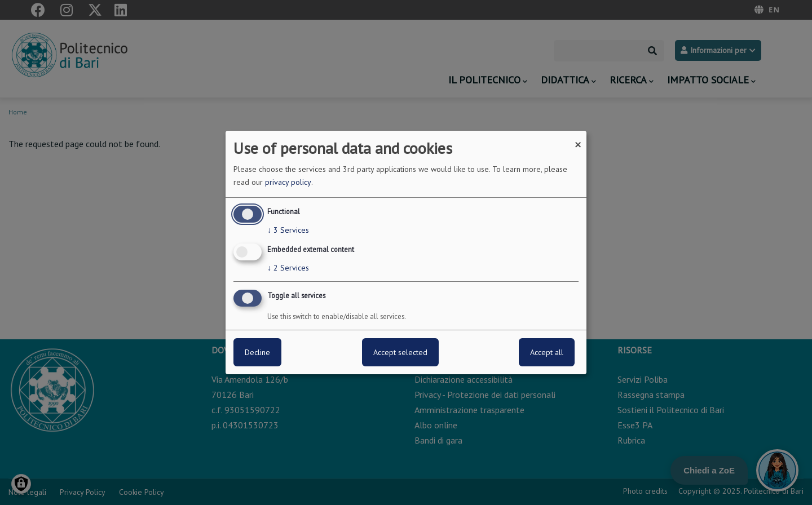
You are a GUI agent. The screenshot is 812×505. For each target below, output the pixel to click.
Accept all (547, 352)
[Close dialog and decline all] (578, 138)
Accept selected (400, 352)
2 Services (288, 268)
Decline (257, 352)
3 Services (288, 230)
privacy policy (288, 182)
